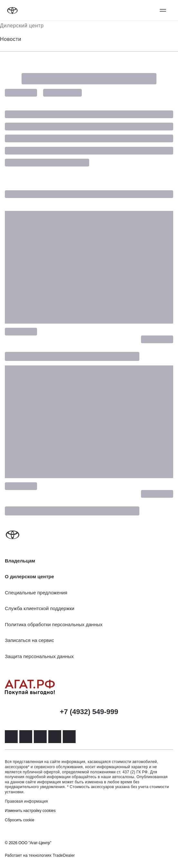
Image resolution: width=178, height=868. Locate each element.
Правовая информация (26, 801)
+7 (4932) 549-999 (89, 712)
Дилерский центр (22, 26)
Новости (11, 39)
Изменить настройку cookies (30, 811)
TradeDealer (64, 855)
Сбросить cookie (19, 820)
